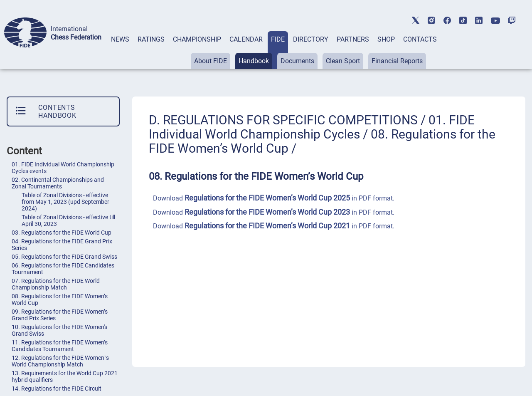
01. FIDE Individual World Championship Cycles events (63, 168)
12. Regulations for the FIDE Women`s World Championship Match (60, 361)
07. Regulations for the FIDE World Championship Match (56, 284)
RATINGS (151, 39)
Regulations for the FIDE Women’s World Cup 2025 (267, 198)
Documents (297, 61)
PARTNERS (353, 39)
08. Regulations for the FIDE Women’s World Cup (60, 299)
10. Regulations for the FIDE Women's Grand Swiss (59, 330)
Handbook (254, 61)
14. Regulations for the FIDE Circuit (57, 389)
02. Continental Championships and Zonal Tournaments (58, 183)
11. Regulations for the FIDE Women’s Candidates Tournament (60, 346)
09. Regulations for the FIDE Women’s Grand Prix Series (60, 315)
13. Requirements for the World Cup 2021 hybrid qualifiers (65, 376)
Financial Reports (397, 61)
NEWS (120, 39)
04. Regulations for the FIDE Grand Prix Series (62, 245)
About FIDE (211, 61)
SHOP (386, 39)
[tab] (120, 50)
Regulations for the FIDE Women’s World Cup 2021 (267, 226)
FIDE (278, 39)
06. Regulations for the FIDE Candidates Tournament (63, 269)
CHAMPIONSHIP (197, 39)
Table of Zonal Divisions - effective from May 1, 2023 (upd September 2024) (65, 202)
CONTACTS (420, 39)
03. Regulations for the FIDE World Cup (62, 233)
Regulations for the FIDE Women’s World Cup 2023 (267, 212)
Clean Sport (343, 61)
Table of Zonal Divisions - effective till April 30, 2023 (68, 220)
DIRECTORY (311, 39)
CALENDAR (246, 39)
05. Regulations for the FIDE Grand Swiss (64, 257)
